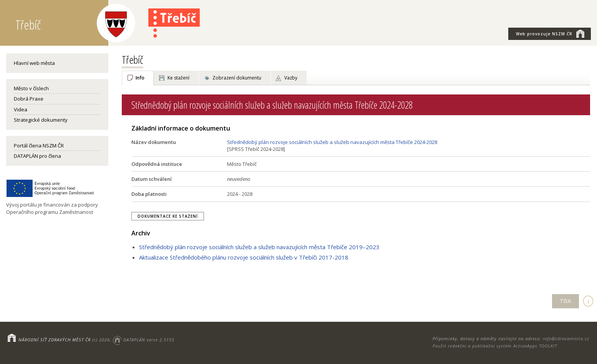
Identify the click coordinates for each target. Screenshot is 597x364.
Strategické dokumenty (41, 120)
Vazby (291, 78)
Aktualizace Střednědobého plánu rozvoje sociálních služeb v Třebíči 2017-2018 (244, 257)
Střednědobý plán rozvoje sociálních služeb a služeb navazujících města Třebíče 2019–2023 (259, 247)
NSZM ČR (550, 33)
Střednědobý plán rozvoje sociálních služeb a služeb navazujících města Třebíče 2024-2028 (332, 142)
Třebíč (133, 60)
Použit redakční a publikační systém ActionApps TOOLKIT (495, 346)
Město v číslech (31, 88)
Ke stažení (178, 78)
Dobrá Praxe (29, 99)
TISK (565, 301)
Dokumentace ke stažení (168, 216)
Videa (21, 109)
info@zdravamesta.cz (566, 338)
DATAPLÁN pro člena (37, 156)
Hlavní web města (34, 63)
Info (140, 78)
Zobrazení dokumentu (237, 78)
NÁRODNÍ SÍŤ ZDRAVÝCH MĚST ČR (55, 340)
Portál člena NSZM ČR (39, 146)
